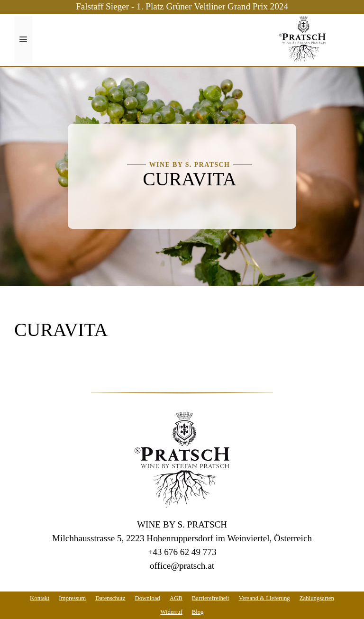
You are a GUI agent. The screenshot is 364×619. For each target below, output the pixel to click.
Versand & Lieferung (264, 598)
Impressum (72, 598)
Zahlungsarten (317, 598)
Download (147, 598)
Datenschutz (110, 598)
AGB (176, 598)
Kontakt (40, 598)
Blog (198, 612)
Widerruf (171, 612)
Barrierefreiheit (211, 598)
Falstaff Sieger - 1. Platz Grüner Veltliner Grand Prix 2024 (182, 6)
